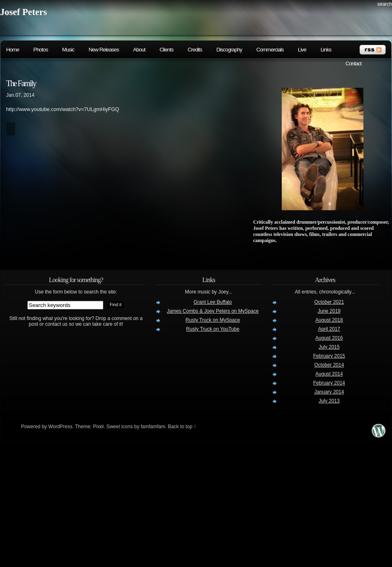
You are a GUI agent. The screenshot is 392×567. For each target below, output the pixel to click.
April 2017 (329, 329)
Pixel (98, 427)
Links (326, 50)
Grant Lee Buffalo (213, 302)
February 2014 (329, 383)
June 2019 (329, 311)
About (139, 50)
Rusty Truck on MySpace (213, 320)
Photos (41, 50)
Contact (353, 63)
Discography (229, 50)
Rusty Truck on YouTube (213, 329)
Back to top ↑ (182, 427)
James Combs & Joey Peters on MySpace (213, 311)
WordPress (60, 427)
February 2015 (329, 356)
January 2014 (329, 392)
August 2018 (329, 320)
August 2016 (329, 338)
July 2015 (329, 347)
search (385, 4)
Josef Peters (23, 12)
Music (68, 50)
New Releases (104, 50)
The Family (21, 83)
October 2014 (329, 365)
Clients (167, 50)
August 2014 (329, 374)
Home (13, 50)
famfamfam (153, 427)
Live (302, 50)
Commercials (270, 50)
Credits (195, 50)
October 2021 (329, 302)
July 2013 (329, 401)
